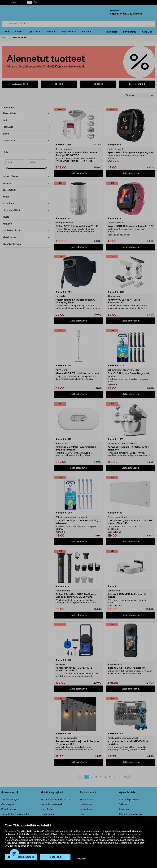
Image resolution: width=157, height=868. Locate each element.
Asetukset (10, 843)
